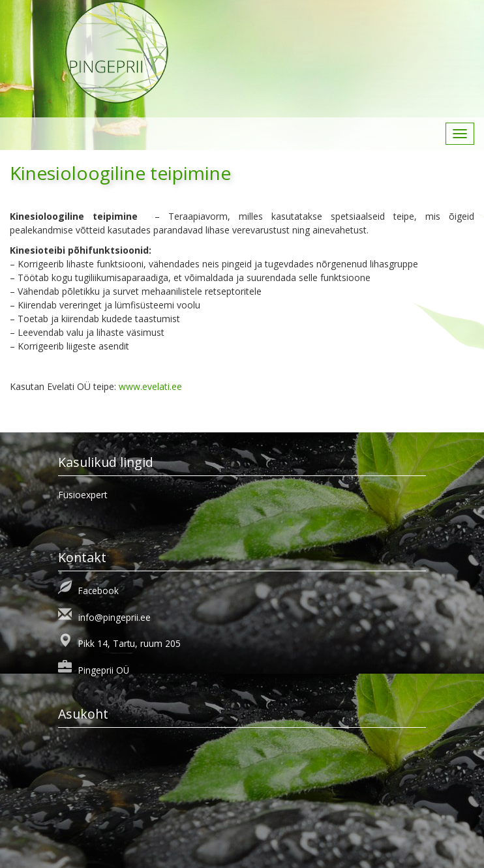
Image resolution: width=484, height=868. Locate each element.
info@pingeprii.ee (114, 617)
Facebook (98, 591)
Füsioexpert (83, 495)
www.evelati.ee (150, 386)
